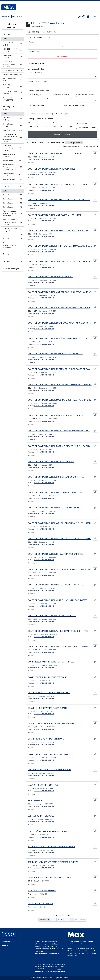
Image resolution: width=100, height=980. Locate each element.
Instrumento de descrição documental (85, 96)
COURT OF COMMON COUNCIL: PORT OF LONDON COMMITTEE (56, 477)
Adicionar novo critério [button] (37, 63)
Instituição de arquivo (9, 108)
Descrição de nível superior (37, 81)
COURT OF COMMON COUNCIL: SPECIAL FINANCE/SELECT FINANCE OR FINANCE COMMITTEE (60, 184)
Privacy (5, 945)
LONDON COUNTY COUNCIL (12, 57)
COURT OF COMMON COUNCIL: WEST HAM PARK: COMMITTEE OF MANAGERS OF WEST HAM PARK (60, 646)
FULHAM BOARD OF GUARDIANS (42, 891)
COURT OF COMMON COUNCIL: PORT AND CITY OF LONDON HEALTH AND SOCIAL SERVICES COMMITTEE (60, 446)
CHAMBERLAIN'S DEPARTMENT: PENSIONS (46, 739)
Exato (94, 128)
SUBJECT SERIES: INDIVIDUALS (41, 816)
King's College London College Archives (12, 148)
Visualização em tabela (74, 143)
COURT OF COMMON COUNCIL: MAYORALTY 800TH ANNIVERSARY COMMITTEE (60, 400)
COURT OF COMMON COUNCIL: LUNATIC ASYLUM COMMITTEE (55, 354)
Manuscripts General (12, 71)
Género (6, 261)
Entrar (94, 17)
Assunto (6, 254)
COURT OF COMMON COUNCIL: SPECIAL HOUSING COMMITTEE (56, 585)
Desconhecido (12, 195)
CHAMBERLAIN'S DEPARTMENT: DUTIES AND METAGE (51, 723)
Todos (5, 39)
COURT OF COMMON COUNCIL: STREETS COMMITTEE (52, 616)
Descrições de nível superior (40, 114)
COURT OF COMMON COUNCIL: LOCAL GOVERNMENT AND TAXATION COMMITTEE (60, 323)
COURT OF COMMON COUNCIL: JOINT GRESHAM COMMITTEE (55, 215)
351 (76, 920)
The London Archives (12, 119)
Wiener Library (12, 161)
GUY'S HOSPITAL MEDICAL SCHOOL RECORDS (12, 64)
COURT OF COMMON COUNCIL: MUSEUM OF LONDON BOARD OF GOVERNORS (60, 369)
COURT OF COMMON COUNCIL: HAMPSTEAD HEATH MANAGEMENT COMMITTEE (60, 246)
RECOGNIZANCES (36, 800)
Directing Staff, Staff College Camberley (12, 230)
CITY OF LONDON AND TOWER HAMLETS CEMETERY (51, 877)
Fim (53, 123)
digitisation (88, 941)
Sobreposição (83, 128)
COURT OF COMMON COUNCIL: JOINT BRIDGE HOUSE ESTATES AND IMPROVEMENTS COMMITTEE (60, 261)
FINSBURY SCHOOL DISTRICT (40, 904)
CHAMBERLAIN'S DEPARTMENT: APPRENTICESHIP (49, 693)
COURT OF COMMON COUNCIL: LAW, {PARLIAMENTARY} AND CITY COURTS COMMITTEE (60, 338)
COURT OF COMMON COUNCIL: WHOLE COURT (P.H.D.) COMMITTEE (58, 631)
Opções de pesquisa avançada (42, 32)
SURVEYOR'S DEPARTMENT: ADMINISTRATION (47, 831)
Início (30, 123)
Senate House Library (12, 125)
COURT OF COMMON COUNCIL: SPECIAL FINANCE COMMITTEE (55, 554)
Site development (74, 941)
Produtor (7, 186)
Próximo (82, 920)
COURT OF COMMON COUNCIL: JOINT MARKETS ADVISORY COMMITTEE (60, 385)
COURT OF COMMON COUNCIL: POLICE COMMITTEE (51, 462)
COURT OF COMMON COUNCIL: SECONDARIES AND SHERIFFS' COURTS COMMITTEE (60, 539)
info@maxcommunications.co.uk (47, 953)
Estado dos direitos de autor (38, 105)
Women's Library (12, 180)
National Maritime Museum (12, 155)
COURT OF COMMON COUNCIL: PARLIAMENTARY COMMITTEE (55, 492)
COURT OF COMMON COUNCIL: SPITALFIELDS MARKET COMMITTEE (57, 600)
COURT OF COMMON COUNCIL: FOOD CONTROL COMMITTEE (55, 153)
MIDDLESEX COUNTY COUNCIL (12, 50)
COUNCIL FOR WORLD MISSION (12, 92)
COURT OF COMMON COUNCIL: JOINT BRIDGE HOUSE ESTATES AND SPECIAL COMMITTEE (60, 292)
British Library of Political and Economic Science (12, 167)
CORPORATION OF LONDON (12, 44)
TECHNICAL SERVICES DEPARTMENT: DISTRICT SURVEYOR (53, 862)
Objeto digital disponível (60, 95)
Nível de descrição (11, 269)
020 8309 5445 (56, 949)
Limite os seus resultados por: (13, 26)
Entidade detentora (35, 73)
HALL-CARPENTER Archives (12, 80)
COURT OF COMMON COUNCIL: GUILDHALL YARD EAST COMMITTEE (58, 230)
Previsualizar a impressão (36, 143)
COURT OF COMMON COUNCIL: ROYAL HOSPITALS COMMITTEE (56, 508)
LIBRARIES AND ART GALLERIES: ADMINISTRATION (49, 770)
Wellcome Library (12, 131)
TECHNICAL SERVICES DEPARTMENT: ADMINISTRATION (52, 847)
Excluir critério (62, 57)
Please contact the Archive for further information (12, 245)
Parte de (7, 34)
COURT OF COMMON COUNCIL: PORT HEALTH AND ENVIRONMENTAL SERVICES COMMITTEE (60, 431)
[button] (79, 17)
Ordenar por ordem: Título (70, 147)
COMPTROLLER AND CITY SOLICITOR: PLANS (47, 677)
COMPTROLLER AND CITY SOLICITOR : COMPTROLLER (51, 662)
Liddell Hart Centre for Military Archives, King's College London (12, 138)
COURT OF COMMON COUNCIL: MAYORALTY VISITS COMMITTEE (56, 415)
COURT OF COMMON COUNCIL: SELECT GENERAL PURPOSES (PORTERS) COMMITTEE (60, 569)
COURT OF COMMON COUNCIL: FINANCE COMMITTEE (52, 169)
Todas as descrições (61, 114)
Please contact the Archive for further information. (12, 213)
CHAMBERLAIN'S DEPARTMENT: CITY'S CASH (47, 708)
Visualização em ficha (56, 143)
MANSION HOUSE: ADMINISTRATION (43, 785)
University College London (12, 175)
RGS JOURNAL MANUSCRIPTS (12, 99)
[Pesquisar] (37, 17)
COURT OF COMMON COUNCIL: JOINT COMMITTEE (50, 277)
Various (12, 235)
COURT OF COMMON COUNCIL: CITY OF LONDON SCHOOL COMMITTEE (60, 523)
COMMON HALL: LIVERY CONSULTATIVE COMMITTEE (51, 754)
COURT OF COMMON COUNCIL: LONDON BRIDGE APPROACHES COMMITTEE (60, 308)
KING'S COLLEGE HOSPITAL (12, 86)
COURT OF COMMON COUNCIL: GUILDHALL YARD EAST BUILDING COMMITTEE (60, 200)
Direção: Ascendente (90, 147)
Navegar (5, 17)
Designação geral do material (74, 105)
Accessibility (7, 941)
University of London (12, 75)
